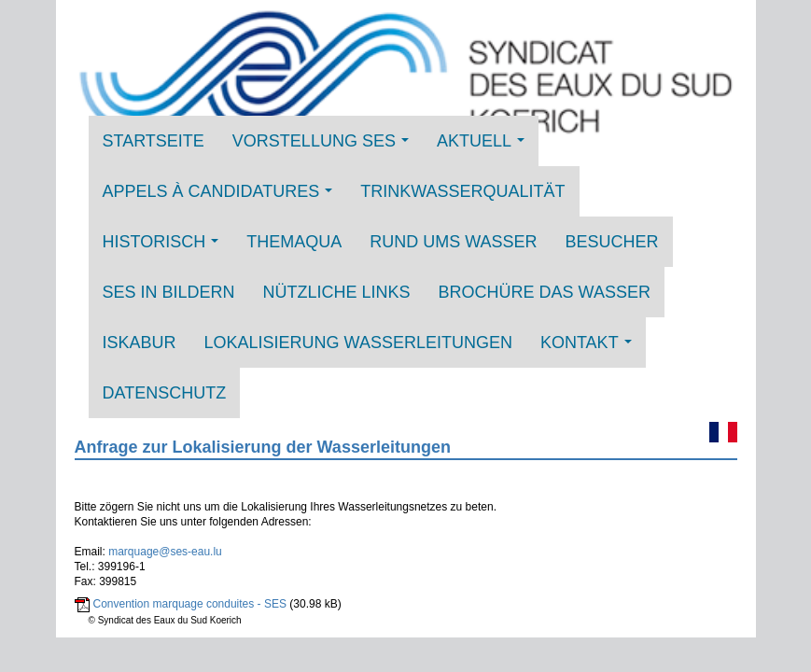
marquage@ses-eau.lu (165, 552)
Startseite (154, 141)
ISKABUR (140, 343)
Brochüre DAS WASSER (545, 292)
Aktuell (486, 147)
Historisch (166, 248)
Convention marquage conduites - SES (190, 604)
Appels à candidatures (223, 197)
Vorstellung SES (326, 147)
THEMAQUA (294, 242)
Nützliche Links (337, 292)
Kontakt (591, 349)
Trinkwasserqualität (462, 191)
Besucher (612, 242)
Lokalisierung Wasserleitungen (358, 343)
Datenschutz (165, 393)
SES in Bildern (169, 292)
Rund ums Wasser (453, 242)
